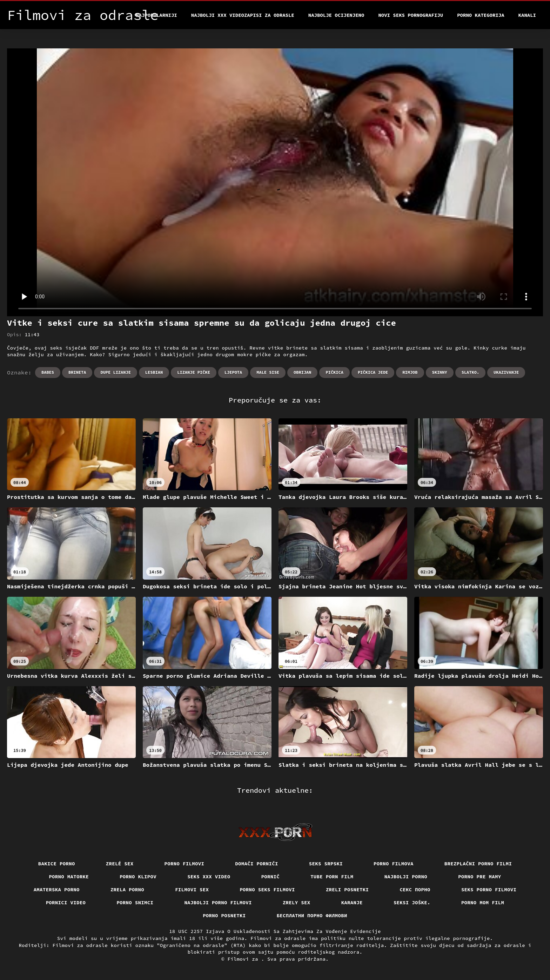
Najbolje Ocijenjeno (336, 15)
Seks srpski (326, 864)
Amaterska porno (57, 890)
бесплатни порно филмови (312, 915)
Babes (48, 372)
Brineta (77, 372)
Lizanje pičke (194, 372)
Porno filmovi (185, 864)
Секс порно (415, 890)
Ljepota (233, 372)
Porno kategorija (481, 15)
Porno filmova (394, 864)
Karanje (352, 903)
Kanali (527, 15)
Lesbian (154, 372)
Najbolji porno (406, 877)
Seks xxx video (209, 877)
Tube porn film (332, 877)
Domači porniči (257, 864)
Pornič (271, 877)
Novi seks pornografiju (411, 15)
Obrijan (302, 372)
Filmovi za (244, 959)
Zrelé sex (120, 864)
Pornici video (66, 903)
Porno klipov (138, 877)
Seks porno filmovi (489, 890)
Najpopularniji (156, 15)
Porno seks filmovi (267, 890)
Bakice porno (57, 864)
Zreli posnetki (347, 890)
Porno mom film (483, 903)
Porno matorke (69, 877)
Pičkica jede (373, 372)
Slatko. (470, 372)
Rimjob (410, 372)
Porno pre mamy (480, 877)
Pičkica (334, 372)
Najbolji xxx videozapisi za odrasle (243, 15)
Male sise (268, 372)
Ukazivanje (506, 372)
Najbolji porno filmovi (218, 903)
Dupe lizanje (115, 372)
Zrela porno (127, 890)
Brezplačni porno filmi (478, 864)
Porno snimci (135, 903)
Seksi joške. (412, 903)
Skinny (440, 372)
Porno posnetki (224, 915)
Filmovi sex (192, 890)
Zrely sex (297, 903)
